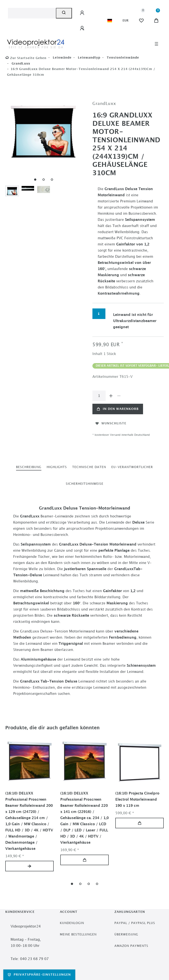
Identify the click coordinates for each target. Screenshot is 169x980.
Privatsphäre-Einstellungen (39, 975)
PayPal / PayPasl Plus (135, 923)
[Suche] (64, 13)
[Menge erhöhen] (111, 396)
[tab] (29, 467)
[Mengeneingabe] (99, 396)
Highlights (57, 467)
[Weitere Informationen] (99, 314)
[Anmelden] (83, 13)
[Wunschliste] (141, 21)
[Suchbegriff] (32, 13)
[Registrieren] (83, 28)
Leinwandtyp (89, 58)
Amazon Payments (131, 946)
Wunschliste (111, 423)
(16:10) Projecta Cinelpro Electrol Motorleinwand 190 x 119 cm (137, 800)
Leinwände (62, 58)
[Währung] (126, 21)
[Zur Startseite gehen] (26, 58)
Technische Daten (89, 467)
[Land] (110, 21)
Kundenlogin (72, 923)
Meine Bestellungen (78, 934)
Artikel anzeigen (29, 866)
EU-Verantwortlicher (132, 467)
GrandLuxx (20, 64)
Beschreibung (29, 467)
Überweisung (126, 934)
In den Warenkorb (118, 409)
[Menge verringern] (119, 396)
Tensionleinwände (122, 58)
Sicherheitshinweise (85, 484)
